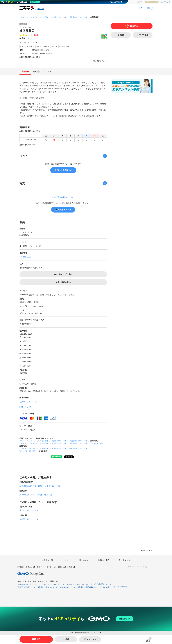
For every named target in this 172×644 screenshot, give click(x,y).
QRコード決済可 (64, 46)
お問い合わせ (83, 560)
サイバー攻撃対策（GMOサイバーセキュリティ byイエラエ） (51, 587)
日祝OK (39, 46)
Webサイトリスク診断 (82, 584)
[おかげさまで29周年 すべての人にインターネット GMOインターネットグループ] (153, 2)
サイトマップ (125, 560)
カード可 (54, 46)
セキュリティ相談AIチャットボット (102, 584)
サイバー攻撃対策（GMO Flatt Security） (85, 587)
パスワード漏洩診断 (66, 584)
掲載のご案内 (104, 560)
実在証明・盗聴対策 (24, 587)
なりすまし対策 (105, 587)
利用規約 (21, 567)
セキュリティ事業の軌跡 (120, 587)
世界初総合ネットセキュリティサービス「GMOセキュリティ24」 (37, 584)
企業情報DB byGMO (66, 567)
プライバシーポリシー (46, 567)
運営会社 (30, 567)
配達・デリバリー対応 (27, 46)
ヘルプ (65, 560)
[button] (149, 639)
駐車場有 (46, 46)
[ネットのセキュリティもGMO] (21, 2)
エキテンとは (47, 560)
